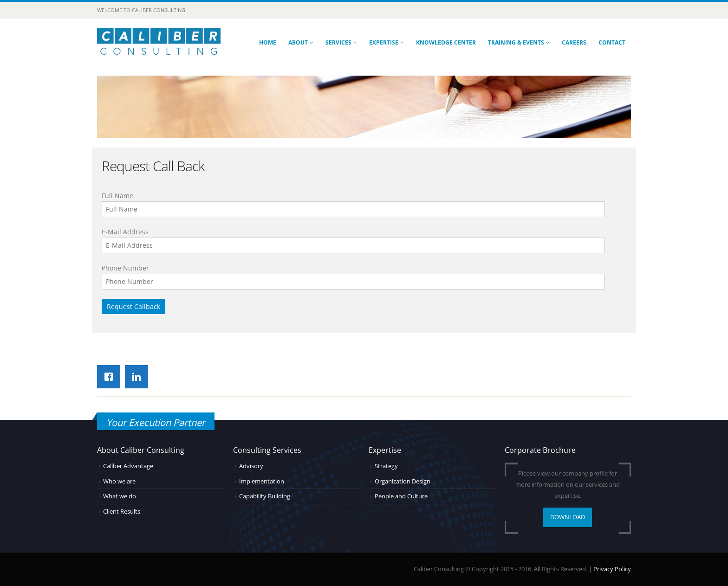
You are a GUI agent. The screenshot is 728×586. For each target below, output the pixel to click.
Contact (612, 42)
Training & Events (516, 42)
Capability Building (265, 496)
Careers (574, 42)
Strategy (386, 466)
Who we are (119, 481)
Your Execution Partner (156, 422)
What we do (120, 496)
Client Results (122, 512)
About (298, 42)
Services (338, 42)
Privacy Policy (612, 569)
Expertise (384, 42)
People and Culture (401, 496)
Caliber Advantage (128, 466)
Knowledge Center (446, 42)
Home (268, 42)
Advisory (251, 466)
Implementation (262, 481)
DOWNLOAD (568, 517)
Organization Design (403, 481)
